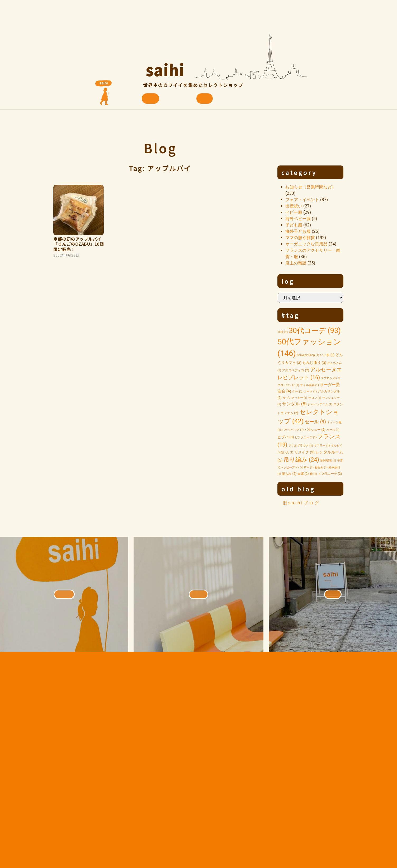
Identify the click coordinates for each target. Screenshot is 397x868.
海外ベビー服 (298, 219)
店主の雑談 (296, 263)
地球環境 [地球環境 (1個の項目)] (328, 461)
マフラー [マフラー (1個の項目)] (322, 446)
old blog (298, 489)
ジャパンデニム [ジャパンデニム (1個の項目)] (320, 404)
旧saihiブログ (301, 503)
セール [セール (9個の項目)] (315, 422)
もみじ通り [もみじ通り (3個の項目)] (314, 363)
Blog (160, 148)
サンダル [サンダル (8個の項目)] (294, 404)
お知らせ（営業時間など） (311, 187)
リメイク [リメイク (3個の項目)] (304, 452)
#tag (290, 315)
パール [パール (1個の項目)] (333, 430)
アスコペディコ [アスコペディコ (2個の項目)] (296, 370)
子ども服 (294, 225)
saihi (165, 67)
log (288, 281)
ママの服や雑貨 (300, 238)
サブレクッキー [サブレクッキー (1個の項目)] (295, 398)
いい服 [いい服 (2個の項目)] (327, 355)
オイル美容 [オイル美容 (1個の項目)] (309, 385)
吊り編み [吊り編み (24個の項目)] (301, 460)
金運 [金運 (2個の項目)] (303, 474)
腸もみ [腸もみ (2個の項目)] (289, 474)
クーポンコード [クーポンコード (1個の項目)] (304, 392)
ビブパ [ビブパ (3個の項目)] (286, 437)
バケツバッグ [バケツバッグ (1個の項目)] (293, 430)
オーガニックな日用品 (306, 244)
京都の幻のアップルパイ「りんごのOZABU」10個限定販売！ (79, 244)
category (299, 172)
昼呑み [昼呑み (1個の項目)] (321, 468)
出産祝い (294, 206)
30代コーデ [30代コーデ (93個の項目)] (315, 331)
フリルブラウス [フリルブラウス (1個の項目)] (301, 446)
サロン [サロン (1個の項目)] (315, 398)
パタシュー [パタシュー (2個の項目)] (315, 430)
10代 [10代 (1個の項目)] (283, 332)
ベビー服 (294, 212)
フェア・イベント (302, 200)
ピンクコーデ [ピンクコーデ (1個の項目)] (306, 437)
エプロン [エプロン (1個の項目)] (329, 378)
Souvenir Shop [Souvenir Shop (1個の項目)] (308, 355)
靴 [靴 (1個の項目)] (313, 474)
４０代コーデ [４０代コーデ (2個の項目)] (330, 474)
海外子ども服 (298, 231)
